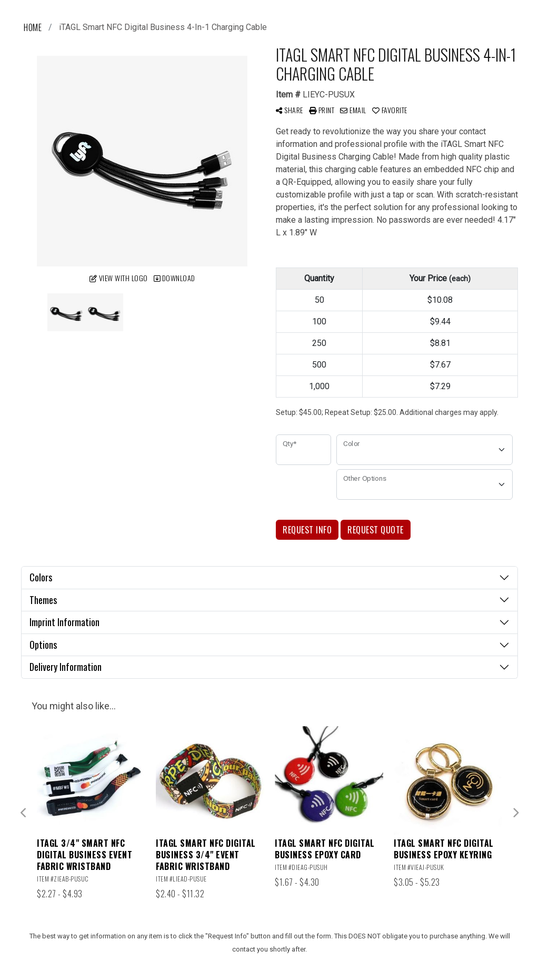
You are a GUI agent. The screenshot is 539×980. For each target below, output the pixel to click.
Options (43, 645)
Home (33, 27)
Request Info (307, 530)
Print (322, 110)
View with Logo (119, 278)
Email (353, 110)
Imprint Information (64, 622)
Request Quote (376, 530)
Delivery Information (66, 667)
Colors (41, 577)
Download (174, 278)
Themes (43, 600)
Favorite (390, 110)
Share (290, 110)
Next (515, 813)
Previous (24, 813)
